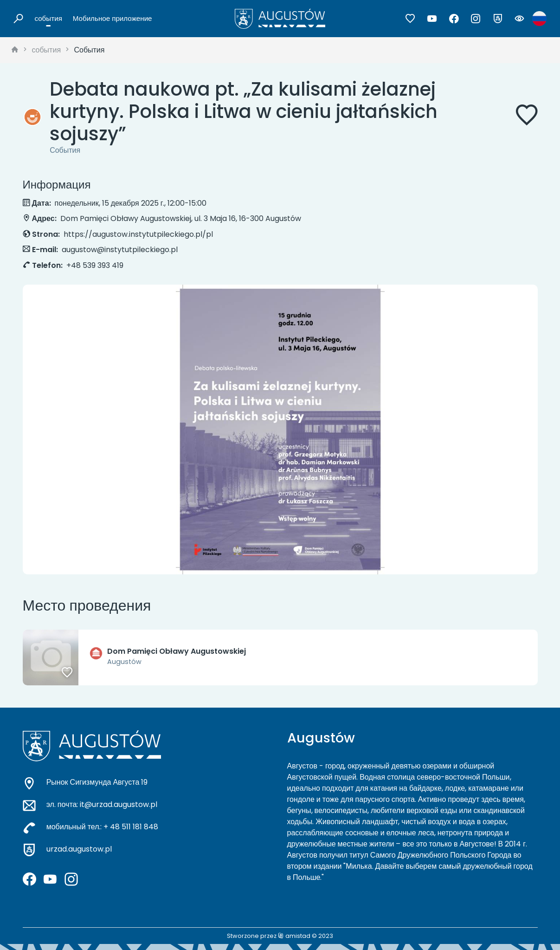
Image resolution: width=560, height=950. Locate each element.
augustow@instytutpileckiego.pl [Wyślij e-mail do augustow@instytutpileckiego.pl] (120, 250)
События (89, 50)
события (48, 18)
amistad (294, 936)
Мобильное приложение (113, 18)
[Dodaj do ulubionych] (527, 117)
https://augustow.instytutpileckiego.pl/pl (138, 234)
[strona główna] (15, 50)
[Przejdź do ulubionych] (410, 19)
